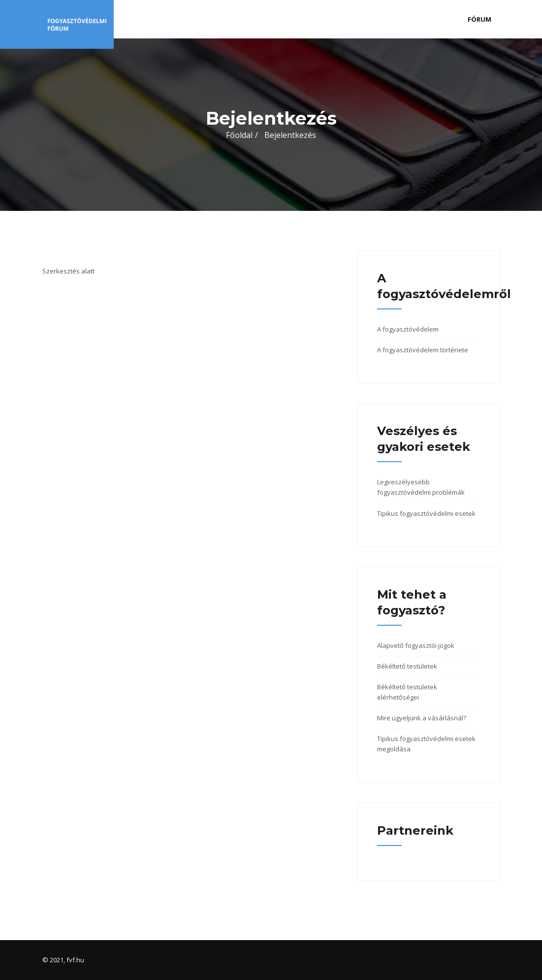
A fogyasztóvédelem (408, 329)
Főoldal (239, 135)
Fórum (479, 19)
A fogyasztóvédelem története (423, 350)
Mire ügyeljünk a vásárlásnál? (422, 718)
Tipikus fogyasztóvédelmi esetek (426, 513)
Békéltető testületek (407, 666)
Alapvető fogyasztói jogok (416, 645)
